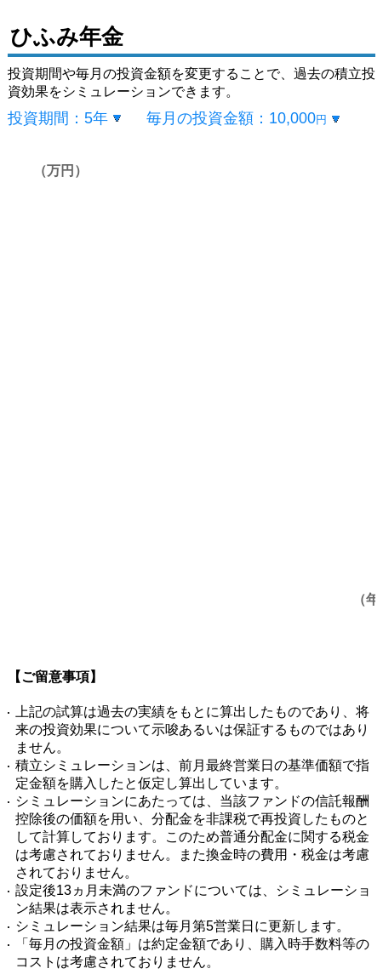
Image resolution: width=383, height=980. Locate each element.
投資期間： (58, 118)
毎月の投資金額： (237, 118)
